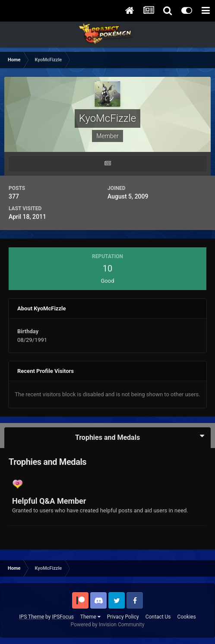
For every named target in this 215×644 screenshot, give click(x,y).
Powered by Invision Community (108, 625)
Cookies (187, 617)
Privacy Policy (123, 617)
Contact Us (158, 617)
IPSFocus (63, 617)
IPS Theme (32, 617)
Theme (90, 617)
